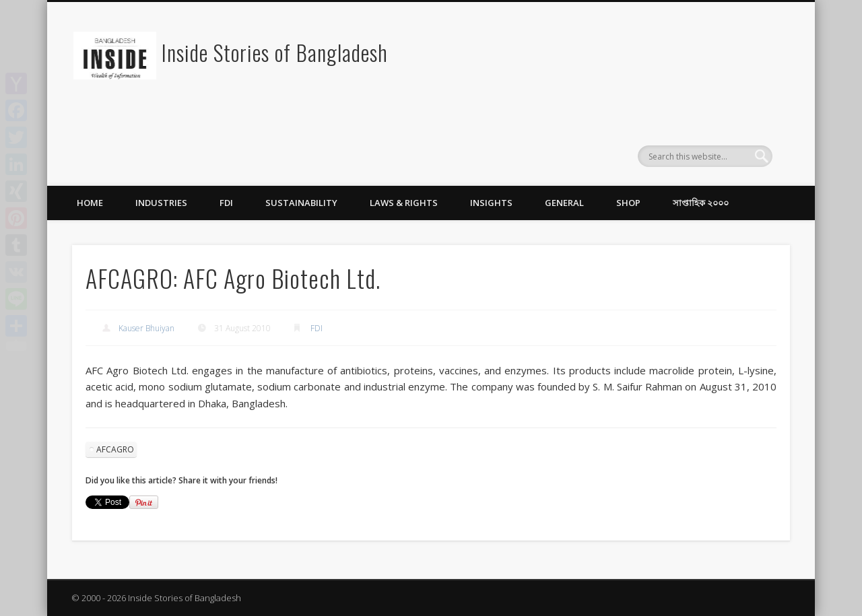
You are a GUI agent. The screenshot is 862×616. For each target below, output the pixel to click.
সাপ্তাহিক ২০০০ (701, 203)
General (564, 203)
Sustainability (301, 203)
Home (90, 203)
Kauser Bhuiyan (146, 328)
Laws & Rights (404, 203)
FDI (226, 203)
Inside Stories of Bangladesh (275, 52)
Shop (628, 203)
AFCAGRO (115, 449)
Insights (491, 203)
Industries (161, 203)
